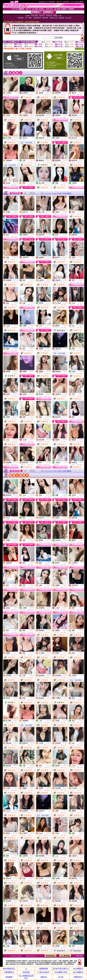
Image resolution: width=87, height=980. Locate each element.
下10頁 (64, 193)
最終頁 (69, 193)
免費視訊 (32, 93)
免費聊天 (49, 160)
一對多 (16, 93)
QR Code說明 (79, 49)
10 (56, 193)
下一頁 (59, 193)
